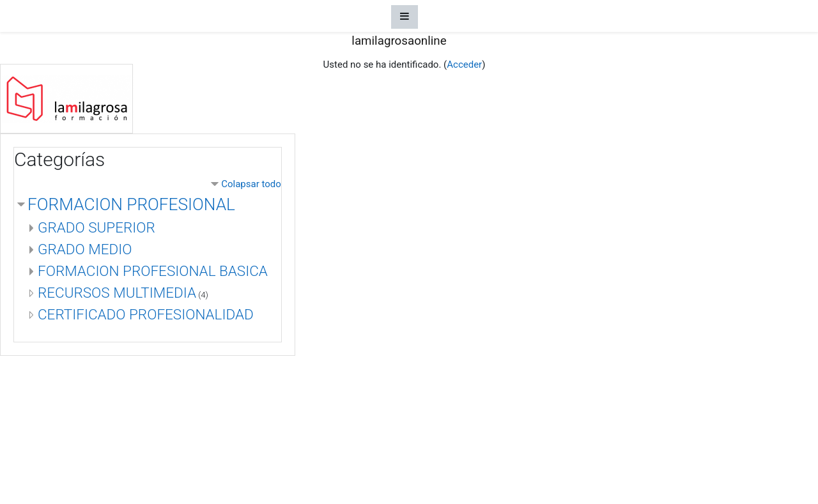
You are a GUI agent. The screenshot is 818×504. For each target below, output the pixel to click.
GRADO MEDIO (85, 249)
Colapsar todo (251, 184)
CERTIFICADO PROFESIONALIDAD (146, 314)
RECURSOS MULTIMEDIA (117, 293)
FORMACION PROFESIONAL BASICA (153, 271)
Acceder (464, 65)
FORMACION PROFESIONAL (131, 204)
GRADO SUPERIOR (96, 227)
